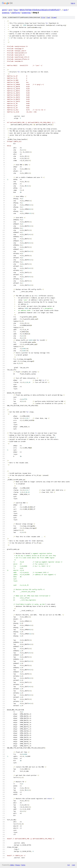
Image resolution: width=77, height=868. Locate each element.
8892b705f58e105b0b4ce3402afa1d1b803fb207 (40, 10)
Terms (23, 865)
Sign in (73, 3)
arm (10, 10)
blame (54, 17)
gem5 (4, 10)
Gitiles (12, 865)
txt (69, 865)
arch (65, 10)
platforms (16, 13)
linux (16, 10)
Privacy (18, 865)
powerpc (6, 13)
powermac (26, 13)
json (73, 865)
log (48, 17)
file (43, 17)
